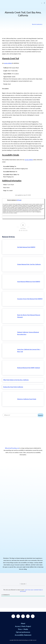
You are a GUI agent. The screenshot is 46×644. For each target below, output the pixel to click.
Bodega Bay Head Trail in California (13, 387)
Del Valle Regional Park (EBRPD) (26, 247)
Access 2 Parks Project (23, 626)
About (23, 623)
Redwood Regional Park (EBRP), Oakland (29, 368)
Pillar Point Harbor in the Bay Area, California (16, 380)
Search (40, 415)
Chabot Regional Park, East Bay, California (29, 264)
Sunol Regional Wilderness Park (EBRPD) (29, 282)
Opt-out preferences (23, 632)
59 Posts (19, 200)
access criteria (8, 63)
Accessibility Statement (23, 635)
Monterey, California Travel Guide (27, 399)
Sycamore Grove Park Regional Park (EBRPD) (30, 299)
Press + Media (23, 629)
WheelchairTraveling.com (12, 448)
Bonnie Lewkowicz (37, 24)
